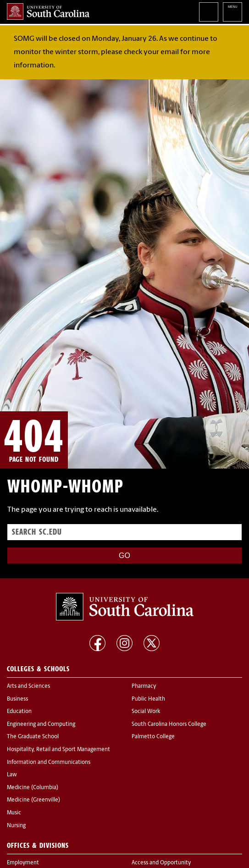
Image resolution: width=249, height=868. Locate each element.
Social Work (146, 712)
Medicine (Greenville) (33, 800)
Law (12, 775)
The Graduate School (33, 737)
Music (14, 813)
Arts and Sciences (28, 686)
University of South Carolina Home (48, 11)
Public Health (148, 699)
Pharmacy (144, 686)
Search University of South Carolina (209, 12)
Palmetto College (153, 737)
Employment (23, 863)
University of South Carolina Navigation (232, 12)
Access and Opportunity (161, 863)
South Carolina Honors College (169, 724)
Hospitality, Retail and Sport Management (58, 750)
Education (19, 712)
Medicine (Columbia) (33, 788)
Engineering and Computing (41, 724)
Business (17, 699)
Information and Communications (49, 763)
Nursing (16, 826)
